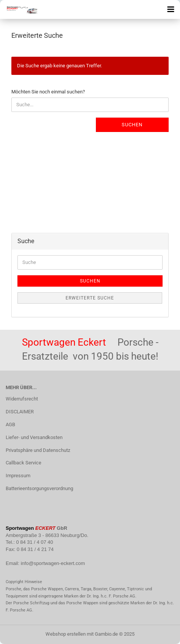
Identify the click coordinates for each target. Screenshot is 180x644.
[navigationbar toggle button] (171, 9)
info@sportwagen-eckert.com (53, 563)
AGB (10, 424)
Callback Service (23, 463)
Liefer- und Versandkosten (34, 437)
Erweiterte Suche (90, 298)
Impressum (18, 476)
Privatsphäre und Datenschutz (38, 450)
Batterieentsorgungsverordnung (39, 488)
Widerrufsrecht (22, 399)
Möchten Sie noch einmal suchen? (48, 92)
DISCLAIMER (20, 412)
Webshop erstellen (66, 634)
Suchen (132, 125)
